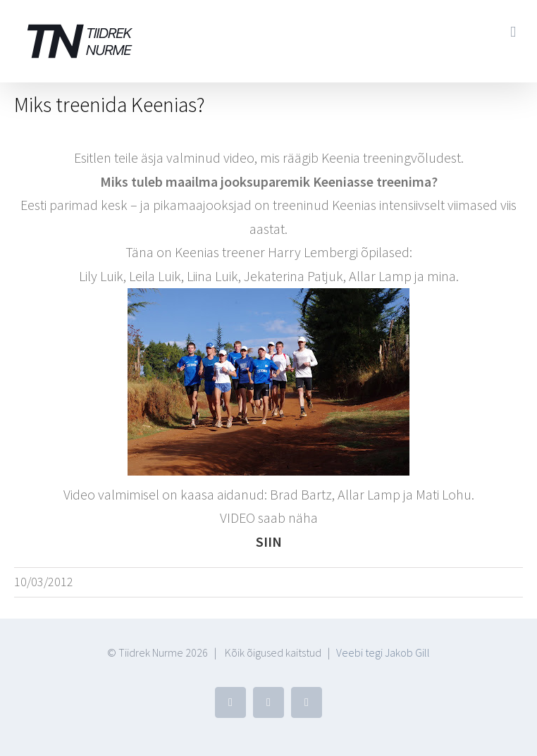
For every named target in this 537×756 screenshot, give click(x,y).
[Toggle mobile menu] (513, 32)
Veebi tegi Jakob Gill (383, 652)
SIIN (269, 541)
